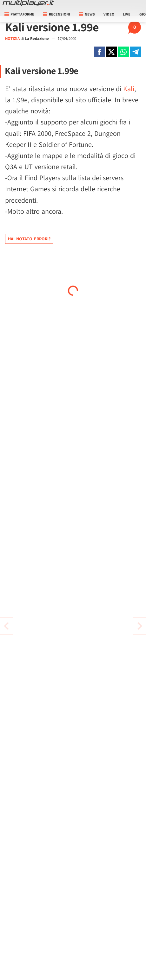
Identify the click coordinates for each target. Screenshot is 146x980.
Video (109, 14)
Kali (129, 89)
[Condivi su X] (111, 52)
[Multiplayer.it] (28, 3)
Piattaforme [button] (19, 14)
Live (127, 14)
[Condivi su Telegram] (136, 52)
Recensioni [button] (56, 14)
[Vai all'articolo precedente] (140, 626)
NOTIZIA (12, 38)
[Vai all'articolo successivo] (6, 626)
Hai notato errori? (29, 239)
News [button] (87, 14)
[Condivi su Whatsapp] (123, 52)
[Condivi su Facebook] (99, 52)
